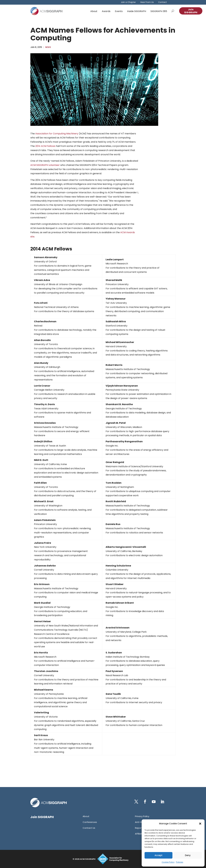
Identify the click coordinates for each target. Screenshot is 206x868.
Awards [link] (106, 11)
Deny (188, 855)
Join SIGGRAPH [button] (191, 11)
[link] (46, 11)
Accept (158, 855)
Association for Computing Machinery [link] (57, 134)
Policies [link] (180, 862)
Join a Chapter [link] (128, 2)
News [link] (48, 47)
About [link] (94, 11)
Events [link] (119, 11)
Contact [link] (162, 2)
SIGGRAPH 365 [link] (159, 11)
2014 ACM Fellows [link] (45, 146)
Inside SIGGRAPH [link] (137, 11)
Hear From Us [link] (147, 2)
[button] (200, 824)
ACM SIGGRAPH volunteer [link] (45, 165)
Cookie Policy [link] (168, 862)
